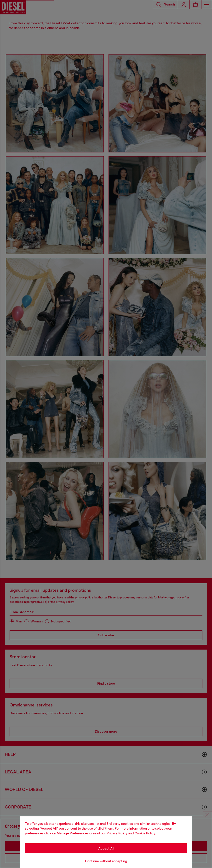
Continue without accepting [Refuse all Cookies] (106, 861)
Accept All (106, 848)
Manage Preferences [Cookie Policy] (73, 833)
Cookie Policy (145, 833)
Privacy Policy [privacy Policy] (117, 833)
